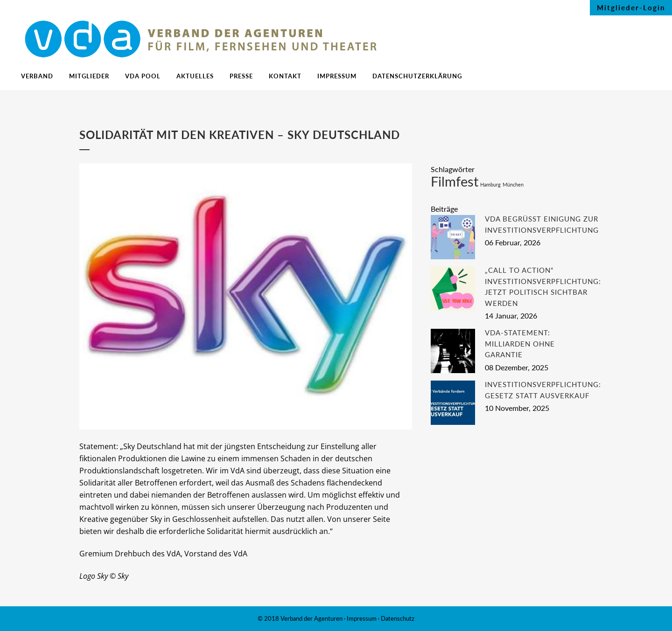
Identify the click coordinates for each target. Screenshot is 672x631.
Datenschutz (398, 618)
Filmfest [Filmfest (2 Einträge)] (455, 181)
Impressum (362, 618)
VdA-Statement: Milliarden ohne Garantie (520, 343)
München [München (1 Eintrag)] (513, 184)
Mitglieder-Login (631, 7)
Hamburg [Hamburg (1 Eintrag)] (490, 184)
